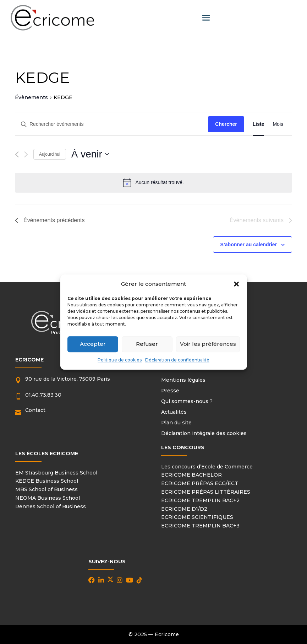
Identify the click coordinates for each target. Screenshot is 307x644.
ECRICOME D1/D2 (184, 509)
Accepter (93, 344)
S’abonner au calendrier (249, 245)
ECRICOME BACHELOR (191, 475)
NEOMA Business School (48, 498)
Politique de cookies (120, 360)
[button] (236, 284)
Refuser (147, 344)
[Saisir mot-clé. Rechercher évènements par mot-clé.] (112, 124)
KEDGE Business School (47, 481)
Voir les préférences (208, 344)
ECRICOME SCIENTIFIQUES (197, 517)
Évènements (31, 97)
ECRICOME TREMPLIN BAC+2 (200, 500)
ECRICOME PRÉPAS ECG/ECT (200, 483)
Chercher (226, 124)
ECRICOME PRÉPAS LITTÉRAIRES (206, 492)
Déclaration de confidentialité (177, 360)
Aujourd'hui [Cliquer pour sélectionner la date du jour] (50, 154)
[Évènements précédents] (17, 154)
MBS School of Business (46, 489)
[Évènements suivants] (26, 154)
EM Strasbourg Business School (56, 473)
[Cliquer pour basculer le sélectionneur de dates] (90, 154)
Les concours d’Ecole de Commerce (207, 467)
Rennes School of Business (51, 506)
